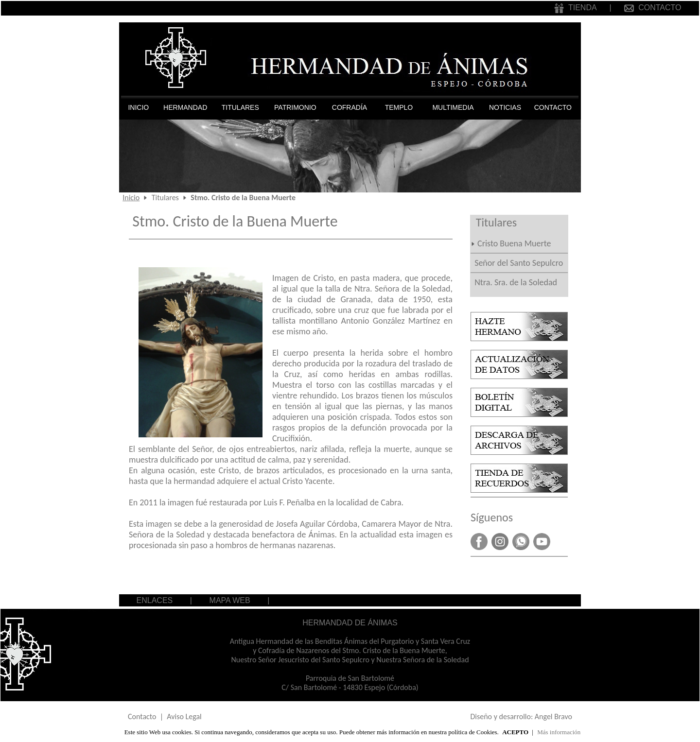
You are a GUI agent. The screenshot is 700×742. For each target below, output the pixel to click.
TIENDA (575, 8)
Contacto (142, 716)
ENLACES (155, 600)
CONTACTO (653, 8)
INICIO (138, 107)
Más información (559, 732)
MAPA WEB (230, 600)
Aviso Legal (184, 716)
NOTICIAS (505, 107)
